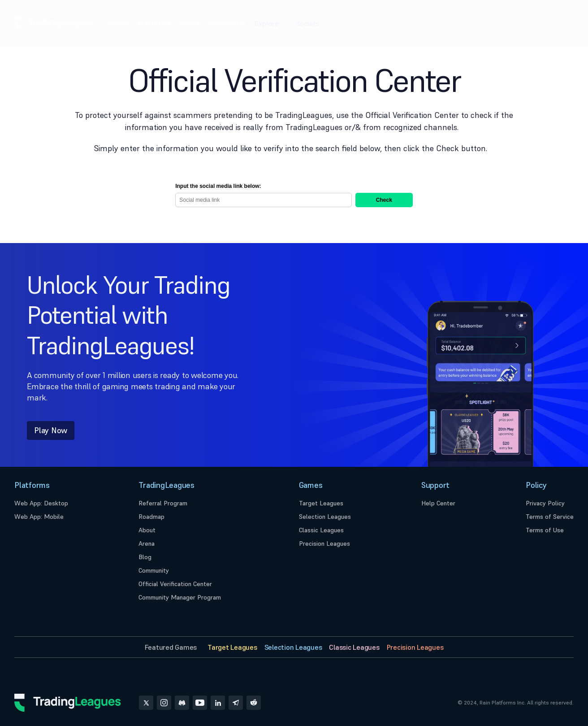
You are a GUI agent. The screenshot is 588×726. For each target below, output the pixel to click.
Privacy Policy (545, 503)
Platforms (154, 23)
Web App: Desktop (41, 503)
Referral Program (163, 503)
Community (227, 23)
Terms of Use (545, 530)
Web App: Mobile (39, 517)
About (147, 530)
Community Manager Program (180, 597)
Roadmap (151, 517)
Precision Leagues (324, 543)
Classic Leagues (321, 530)
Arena (189, 23)
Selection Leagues (325, 517)
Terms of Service (550, 517)
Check (384, 200)
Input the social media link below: (218, 186)
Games (118, 23)
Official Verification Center (175, 584)
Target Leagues (321, 503)
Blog (145, 557)
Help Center (438, 503)
